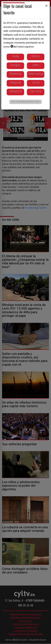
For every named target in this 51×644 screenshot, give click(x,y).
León (36, 65)
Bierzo (36, 56)
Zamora (36, 91)
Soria (36, 82)
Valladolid (15, 91)
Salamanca (36, 74)
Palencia (15, 74)
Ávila (15, 56)
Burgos (15, 65)
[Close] (46, 6)
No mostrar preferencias (26, 102)
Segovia (15, 82)
